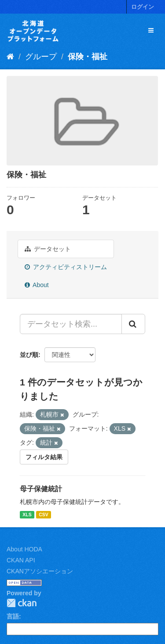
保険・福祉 (88, 57)
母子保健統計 (41, 489)
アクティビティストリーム (66, 267)
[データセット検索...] (71, 324)
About (37, 285)
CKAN (22, 603)
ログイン (143, 7)
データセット (48, 249)
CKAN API (21, 560)
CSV (44, 514)
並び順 (29, 355)
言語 (13, 616)
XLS (27, 514)
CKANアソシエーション (40, 571)
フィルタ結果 (44, 457)
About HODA (24, 549)
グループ (41, 57)
